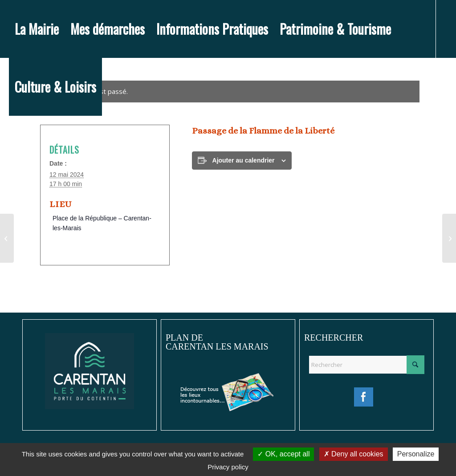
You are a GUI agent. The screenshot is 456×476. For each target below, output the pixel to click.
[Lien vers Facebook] (12, 144)
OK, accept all (283, 454)
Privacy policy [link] (228, 467)
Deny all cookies (354, 454)
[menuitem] (37, 29)
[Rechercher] (366, 365)
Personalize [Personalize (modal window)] (416, 454)
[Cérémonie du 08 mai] (7, 238)
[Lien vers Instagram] (25, 144)
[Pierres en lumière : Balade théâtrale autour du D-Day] (449, 238)
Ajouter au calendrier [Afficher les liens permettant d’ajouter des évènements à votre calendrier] (244, 160)
